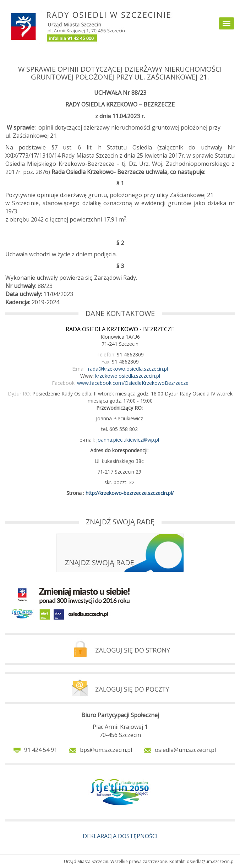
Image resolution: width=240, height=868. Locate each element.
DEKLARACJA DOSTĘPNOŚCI (120, 836)
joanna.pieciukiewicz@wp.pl (128, 440)
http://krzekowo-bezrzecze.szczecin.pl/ (130, 493)
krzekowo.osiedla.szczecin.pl (128, 376)
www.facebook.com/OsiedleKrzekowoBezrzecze (133, 383)
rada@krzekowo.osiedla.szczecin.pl (128, 369)
